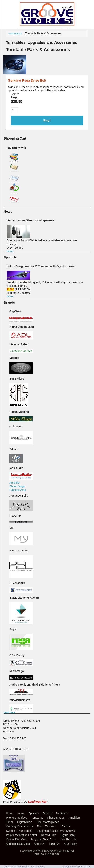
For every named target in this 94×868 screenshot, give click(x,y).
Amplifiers (74, 818)
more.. (10, 251)
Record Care (49, 835)
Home (10, 813)
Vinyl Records (68, 839)
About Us (40, 844)
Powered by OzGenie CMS (76, 867)
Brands (47, 813)
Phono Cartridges (17, 818)
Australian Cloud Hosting (17, 867)
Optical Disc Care (17, 839)
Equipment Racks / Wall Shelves (56, 831)
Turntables (15, 34)
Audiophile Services (18, 844)
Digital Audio (25, 822)
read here (9, 712)
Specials (33, 813)
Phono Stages (56, 818)
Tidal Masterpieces (48, 822)
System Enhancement (19, 831)
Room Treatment (47, 826)
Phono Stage (17, 486)
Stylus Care (68, 835)
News (21, 813)
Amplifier (15, 483)
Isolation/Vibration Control (21, 835)
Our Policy (71, 844)
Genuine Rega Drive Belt (27, 80)
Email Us (55, 844)
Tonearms (37, 818)
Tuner (9, 822)
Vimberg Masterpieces (19, 826)
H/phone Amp (18, 490)
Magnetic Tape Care (43, 839)
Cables (66, 826)
